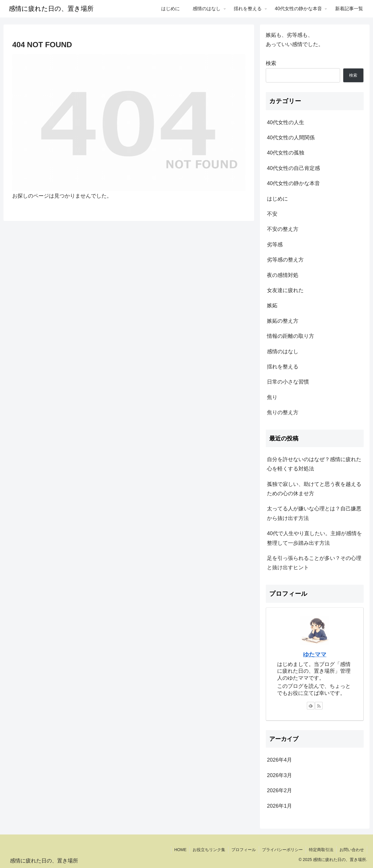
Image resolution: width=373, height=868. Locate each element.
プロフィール (244, 850)
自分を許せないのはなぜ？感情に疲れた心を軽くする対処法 (314, 464)
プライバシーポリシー (282, 850)
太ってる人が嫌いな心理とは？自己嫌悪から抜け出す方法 (314, 513)
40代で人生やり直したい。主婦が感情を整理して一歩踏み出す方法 (314, 538)
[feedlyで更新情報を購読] (311, 706)
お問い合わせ (352, 850)
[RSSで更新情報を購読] (319, 706)
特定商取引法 (321, 850)
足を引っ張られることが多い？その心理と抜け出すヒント (314, 563)
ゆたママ (315, 654)
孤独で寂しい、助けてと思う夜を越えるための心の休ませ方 (314, 489)
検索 (271, 63)
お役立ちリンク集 (209, 850)
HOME (180, 850)
